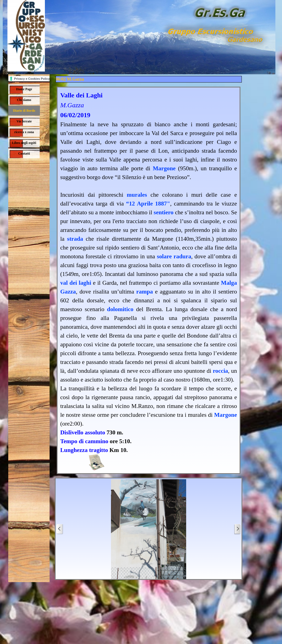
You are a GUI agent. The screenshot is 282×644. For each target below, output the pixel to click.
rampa (145, 292)
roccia (220, 371)
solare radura (174, 256)
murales (137, 195)
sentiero (164, 212)
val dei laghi (76, 283)
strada (75, 239)
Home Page (24, 89)
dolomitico (120, 309)
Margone (164, 168)
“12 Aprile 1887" (148, 204)
